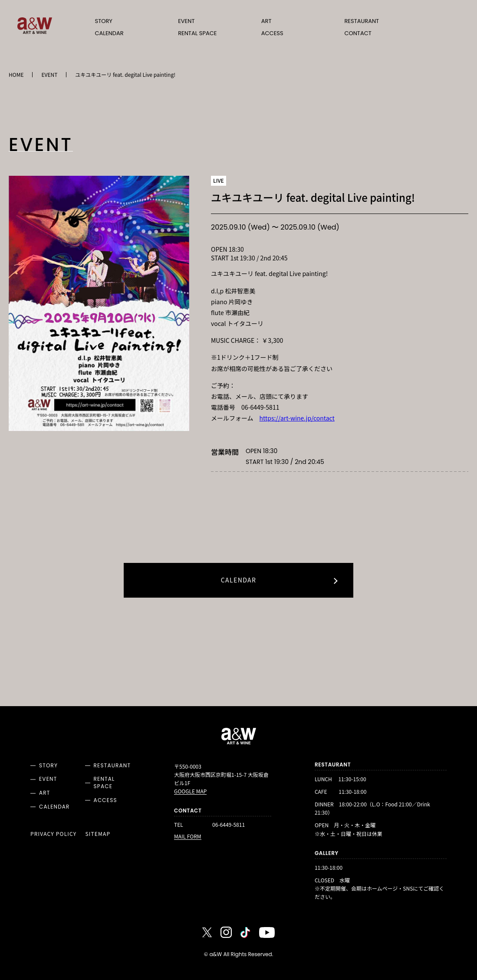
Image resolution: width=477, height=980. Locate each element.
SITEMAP (98, 834)
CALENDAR (109, 33)
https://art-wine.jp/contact (297, 418)
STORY (104, 21)
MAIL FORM (188, 836)
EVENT (186, 21)
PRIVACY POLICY (53, 834)
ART (266, 21)
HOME (16, 74)
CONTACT (358, 33)
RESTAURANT (362, 21)
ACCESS (272, 33)
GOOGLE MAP (190, 792)
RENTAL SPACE (197, 33)
